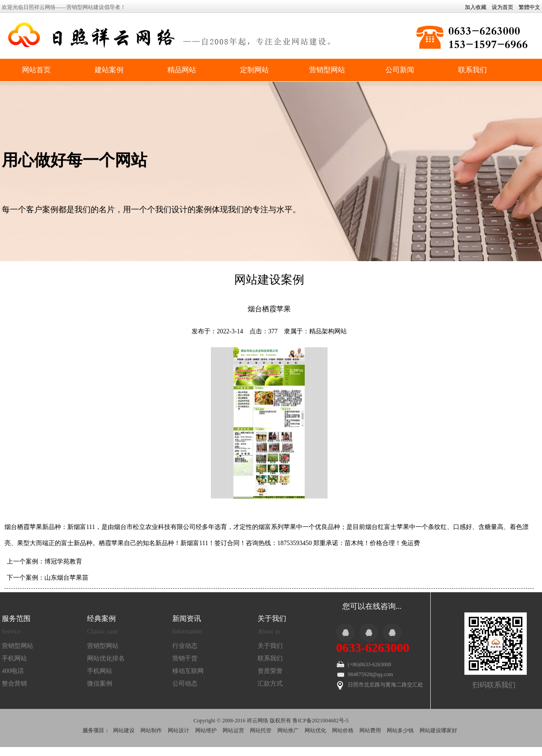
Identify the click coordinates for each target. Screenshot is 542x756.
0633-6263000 (373, 648)
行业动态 (185, 646)
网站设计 (179, 730)
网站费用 (370, 730)
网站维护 (206, 730)
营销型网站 (327, 70)
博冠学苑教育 (63, 562)
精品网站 (182, 70)
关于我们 (270, 646)
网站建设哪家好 (438, 730)
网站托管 (261, 730)
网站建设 (124, 730)
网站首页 (36, 70)
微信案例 (100, 684)
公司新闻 (400, 70)
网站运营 (233, 730)
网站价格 (343, 730)
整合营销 (14, 684)
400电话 (13, 671)
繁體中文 (529, 7)
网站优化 (315, 730)
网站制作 (151, 730)
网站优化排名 (106, 658)
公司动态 (185, 684)
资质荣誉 (270, 671)
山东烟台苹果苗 (66, 578)
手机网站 (14, 658)
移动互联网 (188, 671)
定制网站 (254, 70)
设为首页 (503, 7)
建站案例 (109, 70)
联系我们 (472, 70)
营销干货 (185, 658)
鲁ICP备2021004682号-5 (321, 721)
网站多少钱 (400, 730)
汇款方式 (270, 684)
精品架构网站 (328, 331)
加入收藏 (476, 7)
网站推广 (288, 730)
